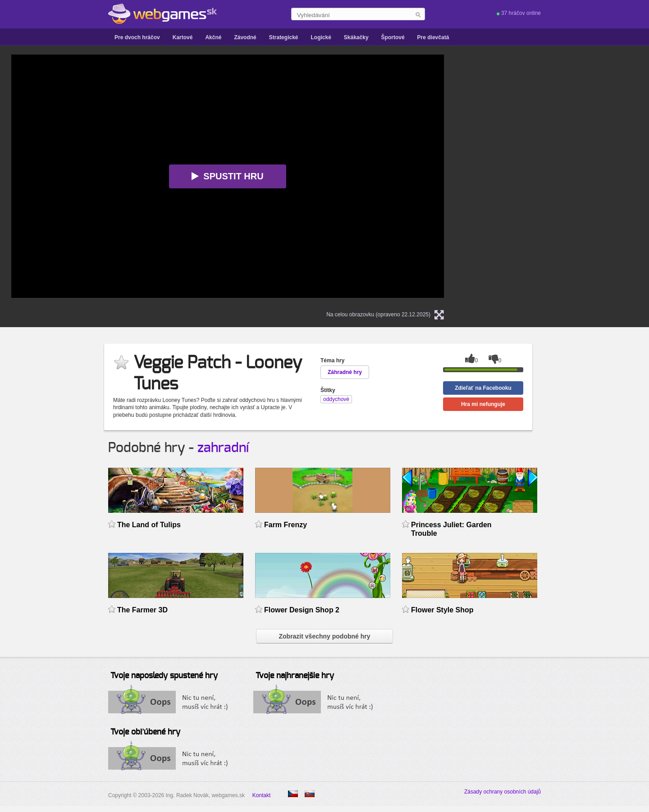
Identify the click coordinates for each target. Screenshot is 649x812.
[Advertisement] (570, 111)
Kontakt (262, 795)
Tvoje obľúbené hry (145, 732)
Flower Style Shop (442, 610)
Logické (321, 37)
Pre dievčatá (433, 37)
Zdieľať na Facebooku (483, 388)
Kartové (183, 37)
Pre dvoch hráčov (137, 37)
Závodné (245, 37)
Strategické (284, 37)
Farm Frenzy (286, 525)
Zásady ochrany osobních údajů (503, 792)
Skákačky (356, 37)
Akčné (213, 37)
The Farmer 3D (142, 610)
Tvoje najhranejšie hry (295, 676)
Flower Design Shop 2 (302, 610)
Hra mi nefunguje (483, 404)
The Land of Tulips (149, 525)
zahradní (223, 448)
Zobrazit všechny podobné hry (324, 636)
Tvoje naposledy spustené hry (164, 676)
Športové (393, 37)
